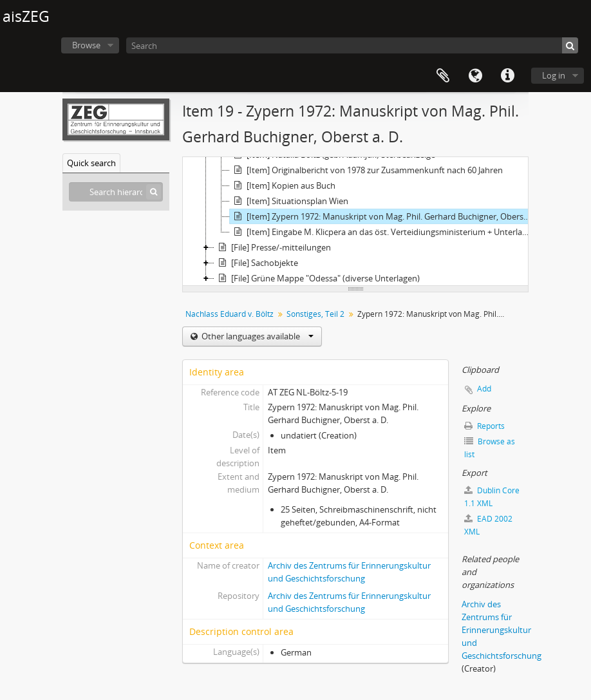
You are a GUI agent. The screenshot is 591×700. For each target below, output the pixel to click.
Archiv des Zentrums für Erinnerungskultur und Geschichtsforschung (502, 630)
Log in (554, 75)
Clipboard (443, 76)
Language (475, 76)
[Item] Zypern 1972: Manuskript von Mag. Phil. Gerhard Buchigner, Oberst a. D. (383, 216)
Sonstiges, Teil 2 (315, 314)
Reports (484, 426)
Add (484, 389)
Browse (86, 45)
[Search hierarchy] (116, 192)
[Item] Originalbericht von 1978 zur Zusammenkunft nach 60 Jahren (366, 170)
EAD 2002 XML (488, 525)
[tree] (355, 222)
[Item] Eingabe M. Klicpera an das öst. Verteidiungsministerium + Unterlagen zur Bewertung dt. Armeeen (383, 232)
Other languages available (257, 336)
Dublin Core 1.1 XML (492, 497)
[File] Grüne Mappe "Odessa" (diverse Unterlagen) (317, 278)
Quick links (507, 76)
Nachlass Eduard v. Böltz (230, 314)
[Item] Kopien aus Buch (283, 185)
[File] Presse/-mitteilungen (273, 247)
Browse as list (490, 448)
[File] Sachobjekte (256, 263)
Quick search (91, 163)
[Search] (352, 45)
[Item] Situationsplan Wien (289, 201)
